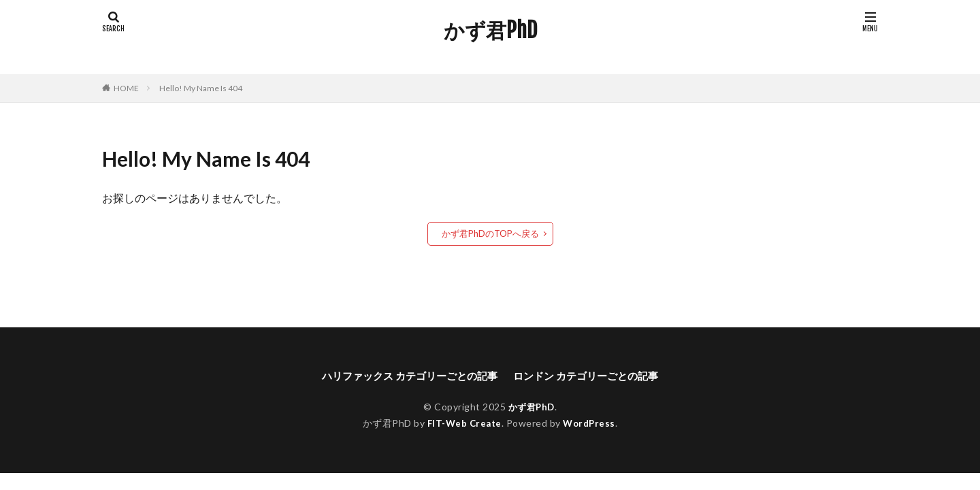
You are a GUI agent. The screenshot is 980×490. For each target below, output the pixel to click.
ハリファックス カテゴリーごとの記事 (405, 375)
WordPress (591, 423)
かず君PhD (490, 31)
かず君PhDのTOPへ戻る (490, 233)
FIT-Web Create (463, 423)
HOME (126, 88)
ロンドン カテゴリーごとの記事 (592, 375)
